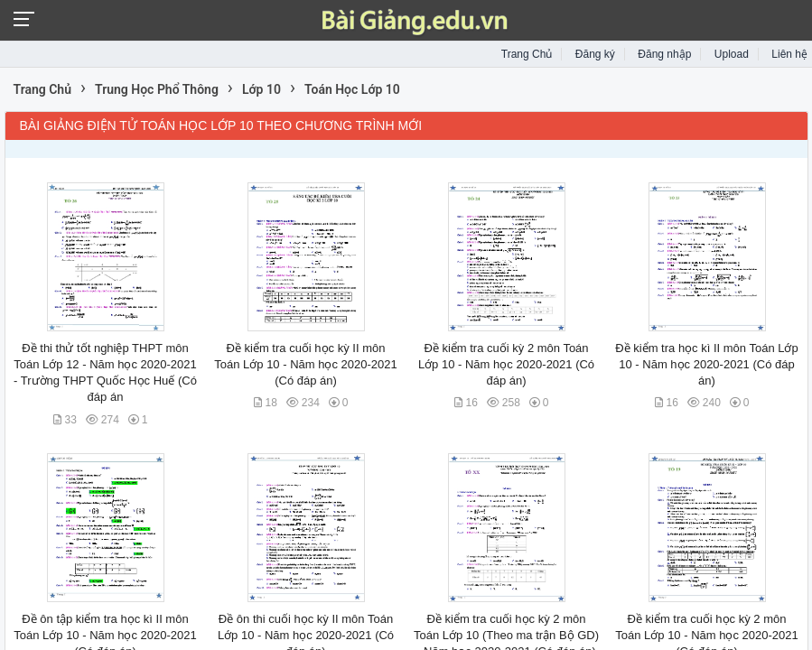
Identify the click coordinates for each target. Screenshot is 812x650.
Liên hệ (789, 54)
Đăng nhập (664, 54)
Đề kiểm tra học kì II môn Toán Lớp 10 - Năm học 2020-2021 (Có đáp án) (706, 364)
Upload (732, 54)
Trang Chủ (527, 54)
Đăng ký (595, 54)
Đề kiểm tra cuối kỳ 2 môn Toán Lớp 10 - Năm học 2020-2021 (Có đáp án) (506, 364)
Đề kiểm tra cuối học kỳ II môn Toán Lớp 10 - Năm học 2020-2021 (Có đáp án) (305, 364)
